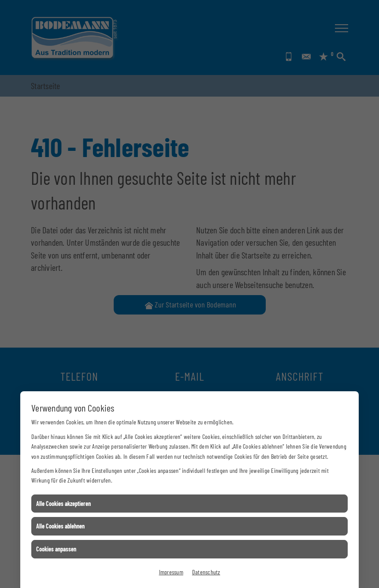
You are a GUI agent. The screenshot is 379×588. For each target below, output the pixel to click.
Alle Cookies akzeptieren (63, 504)
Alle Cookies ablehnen (60, 526)
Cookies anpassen (56, 549)
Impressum (171, 572)
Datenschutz (206, 572)
